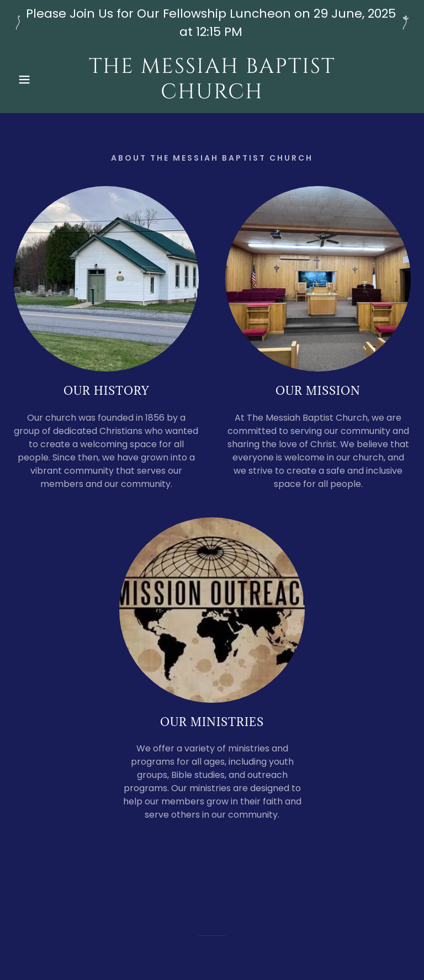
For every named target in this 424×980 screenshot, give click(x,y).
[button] (21, 80)
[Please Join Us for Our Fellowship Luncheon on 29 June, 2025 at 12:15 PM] (212, 23)
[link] (212, 95)
